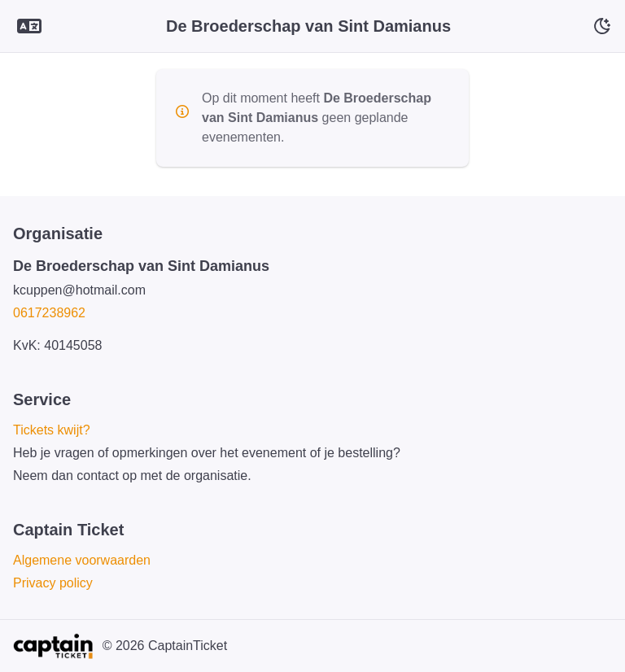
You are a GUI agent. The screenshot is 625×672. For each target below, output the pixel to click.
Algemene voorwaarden (82, 560)
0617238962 (49, 313)
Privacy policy (53, 583)
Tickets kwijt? (52, 430)
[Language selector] (29, 26)
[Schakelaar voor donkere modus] (602, 26)
